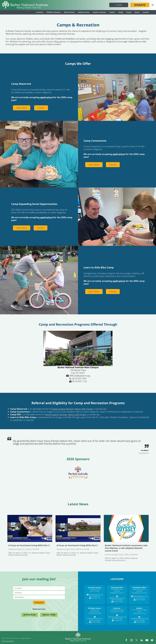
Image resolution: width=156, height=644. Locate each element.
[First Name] (39, 588)
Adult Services (69, 12)
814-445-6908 (118, 619)
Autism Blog (30, 615)
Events (129, 12)
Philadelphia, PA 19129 (139, 593)
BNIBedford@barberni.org (139, 619)
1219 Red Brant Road (117, 610)
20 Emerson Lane (117, 589)
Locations (39, 12)
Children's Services (54, 12)
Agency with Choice (84, 409)
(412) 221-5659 (118, 601)
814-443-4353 (118, 620)
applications (46, 97)
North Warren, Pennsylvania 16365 (95, 613)
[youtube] (147, 640)
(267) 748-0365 (140, 600)
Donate (140, 5)
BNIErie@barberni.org (96, 595)
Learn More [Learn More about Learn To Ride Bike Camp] (94, 291)
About (137, 12)
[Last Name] (39, 593)
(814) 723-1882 (96, 622)
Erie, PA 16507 (95, 591)
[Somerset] (117, 608)
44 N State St (95, 610)
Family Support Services (62, 409)
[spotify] (152, 640)
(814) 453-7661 (96, 596)
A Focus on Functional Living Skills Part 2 (78, 528)
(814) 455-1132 (96, 598)
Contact (146, 12)
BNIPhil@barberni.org (140, 596)
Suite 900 (139, 591)
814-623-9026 (140, 620)
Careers (112, 12)
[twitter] (137, 640)
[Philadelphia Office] (139, 588)
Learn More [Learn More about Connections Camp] (94, 165)
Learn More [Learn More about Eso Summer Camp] (22, 228)
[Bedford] (139, 608)
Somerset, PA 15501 (117, 612)
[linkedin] (142, 640)
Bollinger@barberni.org (95, 619)
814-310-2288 (140, 622)
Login (119, 5)
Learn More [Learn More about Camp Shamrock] (22, 108)
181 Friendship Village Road (139, 611)
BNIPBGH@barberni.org (117, 598)
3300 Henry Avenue (139, 589)
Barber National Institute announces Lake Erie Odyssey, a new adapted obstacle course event (126, 528)
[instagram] (132, 640)
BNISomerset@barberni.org (117, 617)
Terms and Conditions (8, 641)
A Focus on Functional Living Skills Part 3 (30, 528)
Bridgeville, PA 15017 (117, 593)
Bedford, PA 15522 (139, 613)
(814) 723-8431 (96, 620)
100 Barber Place (95, 589)
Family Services (84, 12)
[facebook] (127, 640)
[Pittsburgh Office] (117, 588)
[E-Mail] (39, 597)
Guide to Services (99, 12)
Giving (121, 12)
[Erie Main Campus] (95, 588)
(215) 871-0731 (140, 598)
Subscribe (39, 602)
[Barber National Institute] (25, 5)
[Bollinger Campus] (95, 608)
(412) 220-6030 (118, 600)
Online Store (49, 615)
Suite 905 (117, 591)
